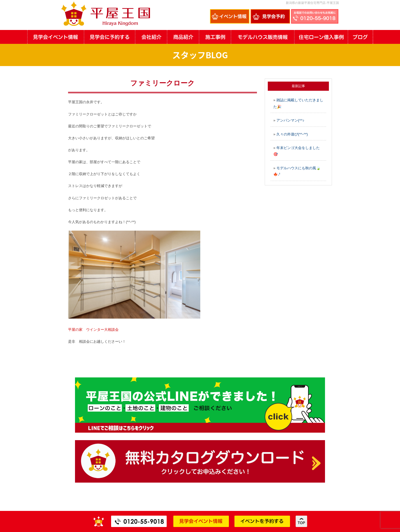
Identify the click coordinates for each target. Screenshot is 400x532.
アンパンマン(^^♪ (290, 120)
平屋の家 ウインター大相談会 (93, 330)
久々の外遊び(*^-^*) (292, 134)
